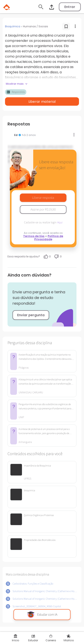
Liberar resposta (43, 198)
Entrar (70, 7)
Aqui (60, 223)
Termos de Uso (34, 236)
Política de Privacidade (49, 238)
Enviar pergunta (31, 315)
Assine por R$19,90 (43, 209)
